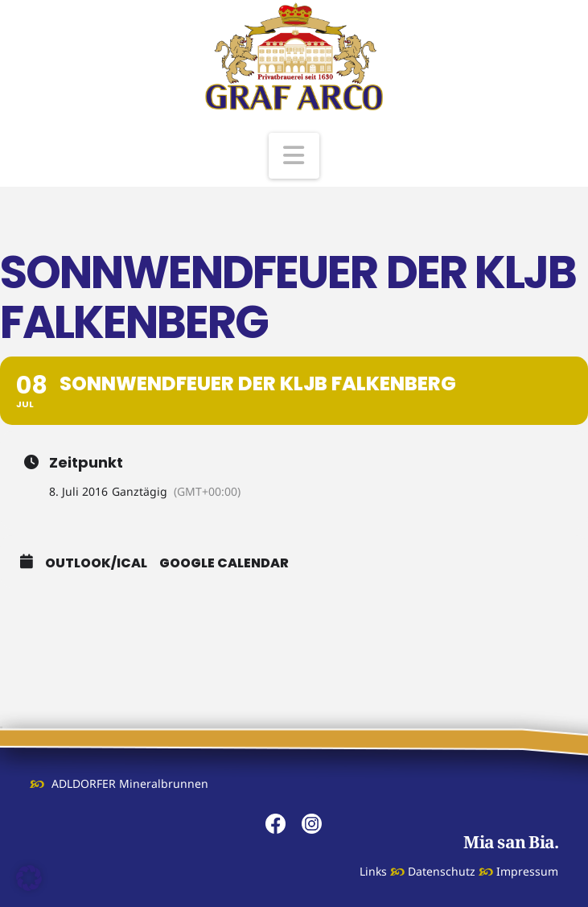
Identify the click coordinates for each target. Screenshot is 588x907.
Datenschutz (442, 871)
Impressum (527, 871)
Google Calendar (224, 563)
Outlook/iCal (96, 563)
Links (373, 871)
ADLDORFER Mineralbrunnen (130, 783)
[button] (294, 156)
